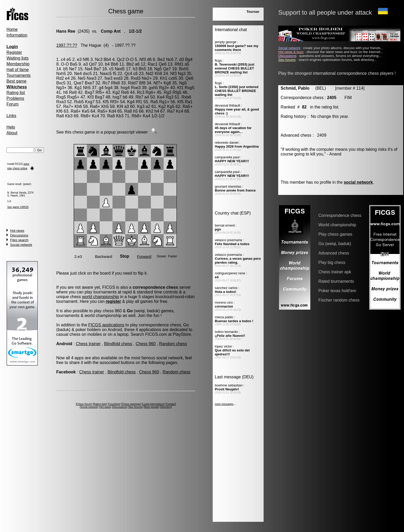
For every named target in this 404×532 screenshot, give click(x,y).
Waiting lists (18, 58)
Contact (171, 404)
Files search (19, 240)
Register (14, 52)
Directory (166, 407)
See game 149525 (18, 207)
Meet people (151, 407)
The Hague (91, 45)
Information (17, 35)
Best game (16, 81)
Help (11, 127)
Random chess (173, 344)
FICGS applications (106, 325)
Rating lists (100, 404)
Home (12, 29)
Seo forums (135, 407)
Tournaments (19, 75)
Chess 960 (146, 344)
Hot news (17, 231)
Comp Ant (110, 31)
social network (358, 182)
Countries (114, 404)
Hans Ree (66, 31)
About (12, 133)
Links (11, 116)
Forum (13, 104)
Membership (18, 64)
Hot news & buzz (291, 52)
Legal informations (153, 404)
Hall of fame (18, 70)
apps (26, 164)
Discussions (19, 235)
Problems (15, 98)
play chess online (17, 168)
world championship (100, 297)
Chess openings (131, 404)
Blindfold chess (118, 344)
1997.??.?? (67, 45)
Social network (21, 245)
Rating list (16, 93)
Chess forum (84, 404)
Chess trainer (88, 344)
